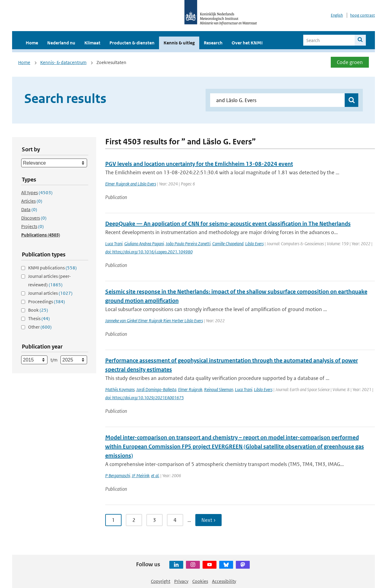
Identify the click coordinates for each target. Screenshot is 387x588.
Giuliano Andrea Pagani (144, 244)
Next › (208, 520)
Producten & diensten (132, 43)
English (337, 15)
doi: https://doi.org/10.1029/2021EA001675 (145, 398)
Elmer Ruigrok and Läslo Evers (131, 184)
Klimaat (92, 43)
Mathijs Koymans (120, 389)
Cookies (200, 581)
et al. (155, 476)
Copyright (161, 581)
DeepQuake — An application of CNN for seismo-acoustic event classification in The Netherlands (228, 224)
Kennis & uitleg (179, 43)
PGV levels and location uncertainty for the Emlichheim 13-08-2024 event (199, 164)
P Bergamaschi (118, 476)
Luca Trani (114, 244)
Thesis (39, 318)
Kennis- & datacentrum (63, 62)
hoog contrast (363, 15)
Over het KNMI (247, 43)
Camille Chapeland (228, 244)
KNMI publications (52, 268)
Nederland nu (61, 43)
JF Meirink (141, 476)
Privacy (181, 581)
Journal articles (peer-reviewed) (49, 280)
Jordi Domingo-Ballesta (156, 389)
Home (32, 43)
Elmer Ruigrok (190, 389)
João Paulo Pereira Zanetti (188, 244)
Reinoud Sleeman (219, 389)
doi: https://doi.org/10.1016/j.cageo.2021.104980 (149, 252)
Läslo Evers (254, 244)
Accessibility (224, 581)
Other (40, 327)
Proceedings (47, 302)
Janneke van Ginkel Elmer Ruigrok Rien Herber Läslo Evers (154, 321)
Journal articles (50, 293)
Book (38, 310)
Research (213, 43)
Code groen (350, 62)
